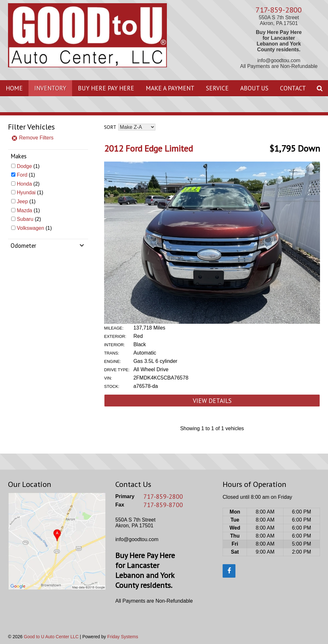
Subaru (25, 219)
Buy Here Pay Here (106, 88)
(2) (28, 184)
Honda (24, 184)
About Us (254, 88)
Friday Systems (123, 637)
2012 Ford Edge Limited (148, 148)
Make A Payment (170, 88)
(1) (28, 166)
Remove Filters (32, 138)
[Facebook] (229, 571)
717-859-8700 (163, 505)
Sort (110, 127)
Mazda (24, 210)
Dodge (24, 166)
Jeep (22, 201)
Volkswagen (30, 228)
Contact (293, 88)
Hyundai (26, 192)
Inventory (50, 88)
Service (217, 88)
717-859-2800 (279, 10)
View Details (212, 401)
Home (14, 88)
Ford (22, 175)
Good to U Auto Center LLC (51, 637)
